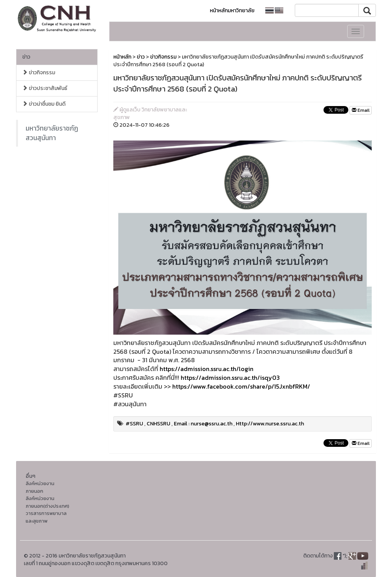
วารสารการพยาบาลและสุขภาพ (46, 517)
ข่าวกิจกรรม (39, 73)
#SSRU (134, 424)
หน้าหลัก (122, 57)
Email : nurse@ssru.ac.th (203, 424)
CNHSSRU (158, 424)
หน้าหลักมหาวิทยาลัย (232, 11)
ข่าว (26, 57)
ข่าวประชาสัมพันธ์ (45, 88)
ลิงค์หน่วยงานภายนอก (40, 487)
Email (361, 110)
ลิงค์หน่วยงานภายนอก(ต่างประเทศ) (47, 502)
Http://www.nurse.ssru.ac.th (270, 424)
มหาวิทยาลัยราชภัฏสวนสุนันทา (52, 133)
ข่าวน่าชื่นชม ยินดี (44, 104)
